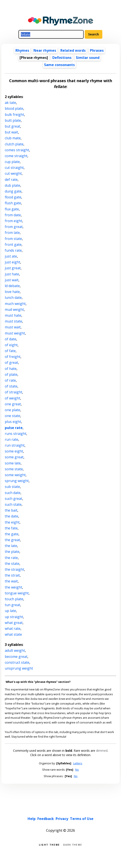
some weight (15, 475)
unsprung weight (19, 668)
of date (11, 339)
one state (12, 416)
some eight (14, 451)
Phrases (97, 50)
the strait (12, 575)
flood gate (13, 197)
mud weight (14, 309)
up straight (14, 617)
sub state (12, 487)
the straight (14, 569)
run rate (12, 439)
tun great (12, 605)
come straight (16, 156)
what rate (13, 629)
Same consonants (59, 65)
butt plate (13, 120)
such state (13, 504)
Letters (78, 763)
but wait (11, 132)
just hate (12, 274)
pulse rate (14, 428)
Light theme (49, 844)
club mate (13, 138)
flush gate (13, 203)
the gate (12, 534)
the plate (12, 552)
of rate (10, 380)
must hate (13, 315)
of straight (13, 392)
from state (13, 239)
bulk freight (14, 115)
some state (14, 469)
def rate (11, 180)
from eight (13, 221)
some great (14, 457)
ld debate (12, 286)
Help (32, 819)
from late (12, 233)
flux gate (12, 209)
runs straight (16, 434)
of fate (10, 351)
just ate (11, 256)
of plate (11, 374)
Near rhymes (45, 50)
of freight (13, 357)
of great (11, 362)
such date (13, 493)
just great (13, 268)
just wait (12, 280)
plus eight (13, 422)
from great (14, 227)
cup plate (12, 162)
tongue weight (17, 593)
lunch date (13, 298)
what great (14, 623)
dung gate (13, 191)
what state (13, 634)
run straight (15, 445)
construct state (17, 662)
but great (12, 126)
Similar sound (88, 58)
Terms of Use (82, 819)
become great (16, 657)
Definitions (62, 58)
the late (11, 546)
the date (12, 516)
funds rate (13, 250)
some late (13, 463)
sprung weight (17, 481)
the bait (11, 510)
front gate (13, 244)
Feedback (46, 819)
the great (12, 540)
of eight (11, 345)
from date (13, 215)
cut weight (13, 173)
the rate (11, 558)
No (77, 770)
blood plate (14, 108)
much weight (15, 304)
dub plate (12, 185)
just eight (12, 262)
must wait (13, 327)
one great (13, 404)
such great (13, 499)
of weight (12, 398)
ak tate (10, 103)
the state (12, 564)
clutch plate (14, 144)
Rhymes (22, 50)
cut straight (14, 168)
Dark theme (73, 844)
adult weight (15, 650)
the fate (11, 528)
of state (11, 386)
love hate (12, 292)
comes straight (17, 150)
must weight (15, 333)
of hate (11, 369)
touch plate (14, 599)
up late (10, 611)
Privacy (62, 819)
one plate (12, 410)
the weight (13, 587)
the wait (11, 581)
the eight (12, 522)
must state (13, 321)
